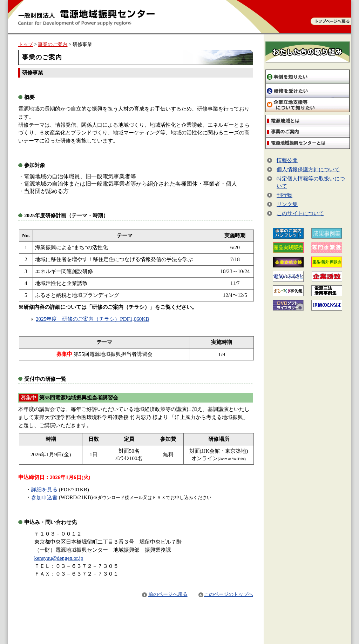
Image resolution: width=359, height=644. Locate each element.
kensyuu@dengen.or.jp (59, 558)
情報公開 (287, 160)
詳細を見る (44, 489)
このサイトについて (300, 213)
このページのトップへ (226, 594)
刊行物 (285, 195)
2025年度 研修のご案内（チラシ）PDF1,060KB (93, 319)
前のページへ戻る (164, 594)
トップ (26, 44)
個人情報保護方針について (308, 169)
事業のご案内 (53, 44)
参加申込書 (44, 497)
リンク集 (287, 204)
